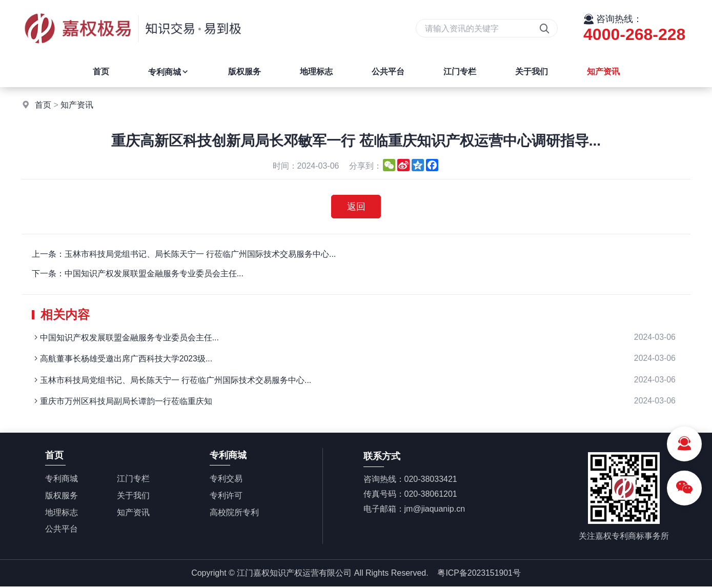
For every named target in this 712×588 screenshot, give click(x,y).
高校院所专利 (234, 513)
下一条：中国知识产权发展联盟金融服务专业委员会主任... (138, 274)
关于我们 (532, 72)
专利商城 (169, 72)
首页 (101, 72)
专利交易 (226, 480)
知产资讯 (603, 72)
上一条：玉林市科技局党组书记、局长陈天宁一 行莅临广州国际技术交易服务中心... (184, 254)
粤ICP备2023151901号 (479, 574)
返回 (356, 207)
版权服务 (245, 72)
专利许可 (226, 496)
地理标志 (316, 72)
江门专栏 (460, 72)
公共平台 (388, 72)
